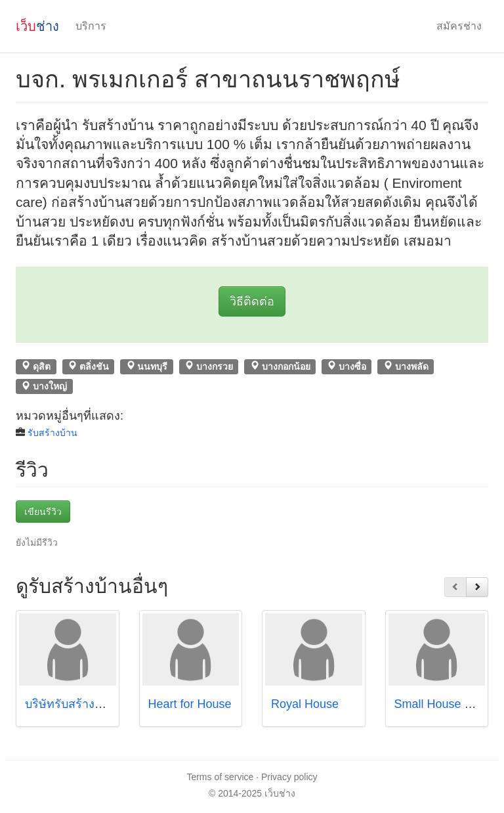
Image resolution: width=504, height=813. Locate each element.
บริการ (91, 26)
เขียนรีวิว (43, 512)
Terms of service (220, 777)
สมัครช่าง (459, 26)
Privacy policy (289, 777)
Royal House (305, 704)
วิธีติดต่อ (252, 301)
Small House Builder (448, 704)
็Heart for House (190, 704)
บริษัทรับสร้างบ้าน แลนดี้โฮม (98, 704)
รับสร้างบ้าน (52, 433)
